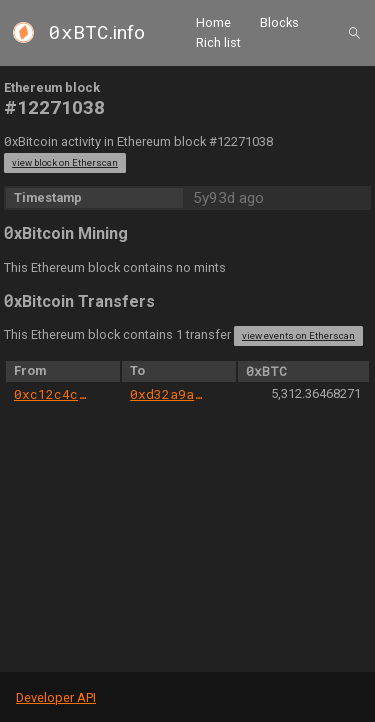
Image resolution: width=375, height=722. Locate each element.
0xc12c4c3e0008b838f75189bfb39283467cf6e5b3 (52, 394)
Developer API (56, 697)
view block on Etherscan (65, 162)
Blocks (279, 22)
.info (97, 32)
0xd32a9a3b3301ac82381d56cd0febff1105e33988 (168, 394)
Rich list (218, 42)
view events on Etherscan (298, 335)
